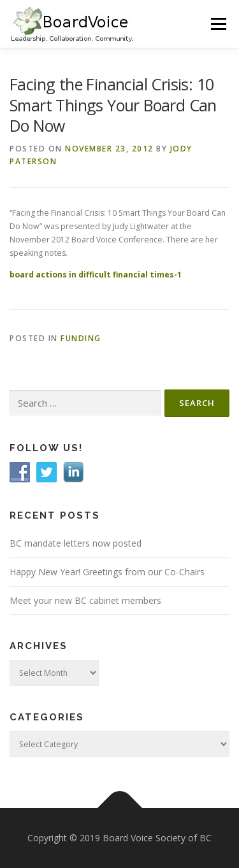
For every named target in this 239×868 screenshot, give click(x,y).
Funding (81, 338)
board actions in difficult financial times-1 (96, 275)
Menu (218, 24)
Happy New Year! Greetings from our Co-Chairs (107, 572)
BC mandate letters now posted (76, 543)
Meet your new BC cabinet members (85, 600)
